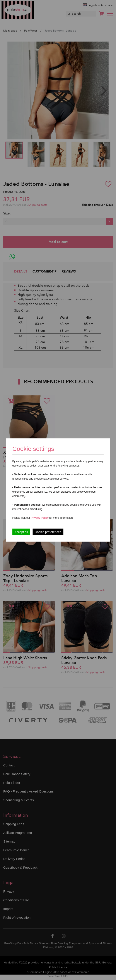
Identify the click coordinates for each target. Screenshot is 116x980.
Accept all (21, 532)
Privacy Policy (40, 518)
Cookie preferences (48, 532)
